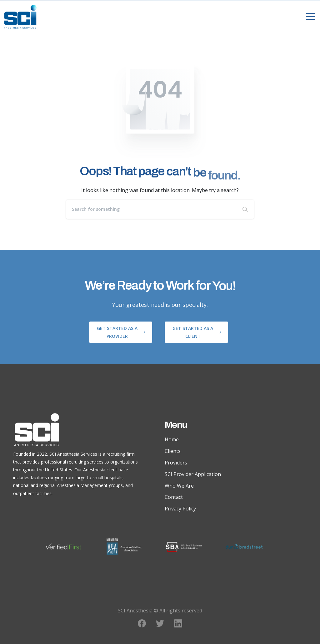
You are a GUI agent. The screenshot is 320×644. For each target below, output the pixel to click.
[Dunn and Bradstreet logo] (250, 547)
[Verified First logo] (70, 547)
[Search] (152, 209)
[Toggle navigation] (311, 17)
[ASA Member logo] (130, 547)
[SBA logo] (190, 547)
